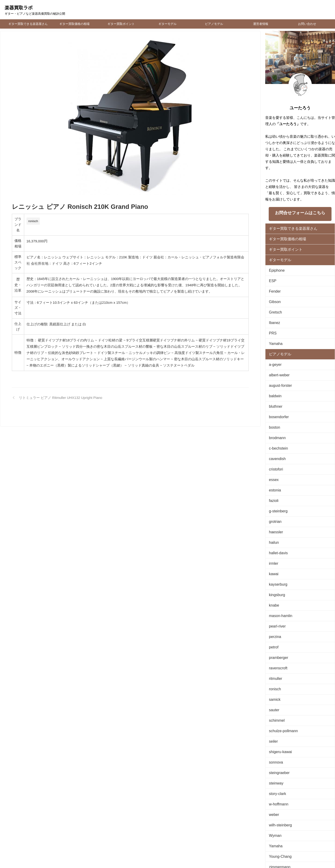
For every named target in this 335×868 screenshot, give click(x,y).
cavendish (276, 438)
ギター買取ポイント (121, 24)
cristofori (275, 447)
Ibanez (273, 314)
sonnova (275, 714)
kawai (273, 543)
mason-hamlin (278, 581)
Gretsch (274, 304)
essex (273, 457)
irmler (273, 533)
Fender (274, 285)
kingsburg (275, 562)
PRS (272, 323)
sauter (273, 667)
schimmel (275, 676)
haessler (275, 505)
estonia (274, 466)
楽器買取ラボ (19, 8)
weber (273, 762)
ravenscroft (276, 629)
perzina (274, 600)
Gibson (274, 295)
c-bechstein (277, 428)
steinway (275, 733)
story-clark (276, 743)
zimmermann (278, 810)
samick (274, 657)
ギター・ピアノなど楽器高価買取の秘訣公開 (167, 854)
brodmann (276, 419)
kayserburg (276, 552)
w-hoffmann (277, 753)
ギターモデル (167, 24)
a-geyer (274, 352)
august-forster (278, 371)
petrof (273, 609)
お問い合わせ (307, 24)
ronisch (33, 221)
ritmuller (274, 638)
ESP (272, 276)
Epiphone (275, 266)
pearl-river (276, 590)
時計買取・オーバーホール (209, 837)
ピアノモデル (214, 24)
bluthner (274, 390)
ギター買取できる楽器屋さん (28, 24)
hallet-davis (277, 524)
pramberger (277, 619)
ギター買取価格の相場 (74, 24)
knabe (273, 571)
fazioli (273, 476)
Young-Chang (278, 800)
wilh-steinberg (278, 772)
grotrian (274, 495)
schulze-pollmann (281, 686)
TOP (112, 837)
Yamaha (274, 333)
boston (273, 409)
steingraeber (277, 724)
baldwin (274, 381)
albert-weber (277, 362)
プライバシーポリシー (174, 837)
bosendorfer (277, 400)
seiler (273, 695)
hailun (273, 514)
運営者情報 (261, 24)
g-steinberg (276, 486)
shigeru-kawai (278, 705)
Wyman (274, 781)
